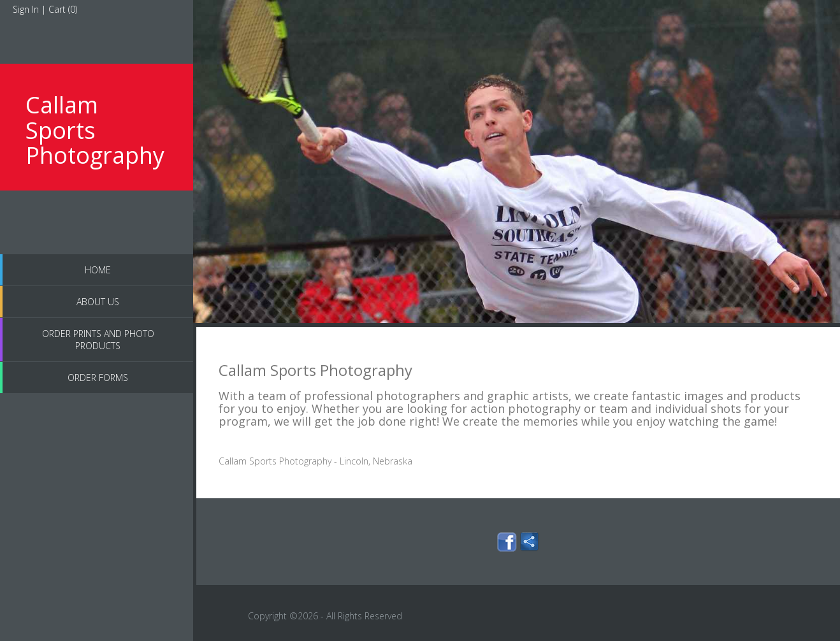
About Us (98, 302)
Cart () (63, 9)
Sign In (26, 9)
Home (98, 270)
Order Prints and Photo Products (98, 340)
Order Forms (98, 378)
